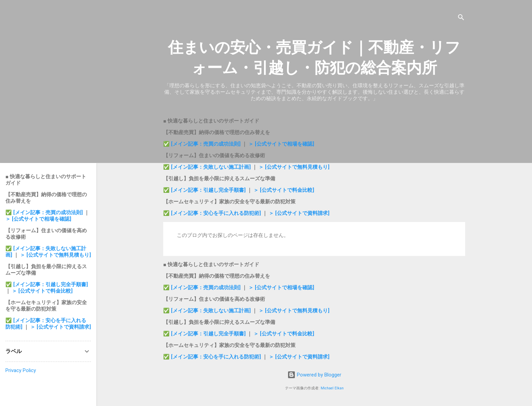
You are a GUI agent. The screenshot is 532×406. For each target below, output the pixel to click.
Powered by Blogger (314, 375)
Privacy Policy (21, 370)
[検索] (461, 19)
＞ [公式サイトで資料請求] (299, 213)
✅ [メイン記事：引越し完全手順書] (205, 190)
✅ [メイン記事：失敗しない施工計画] (208, 167)
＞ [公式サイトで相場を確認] (281, 144)
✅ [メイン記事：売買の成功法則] (202, 144)
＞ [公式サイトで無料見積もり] (294, 167)
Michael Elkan (332, 388)
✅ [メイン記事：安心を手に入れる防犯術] (213, 213)
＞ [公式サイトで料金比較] (284, 190)
